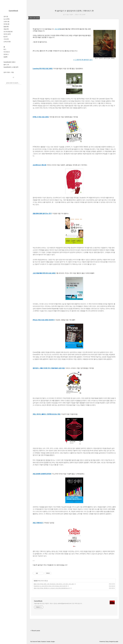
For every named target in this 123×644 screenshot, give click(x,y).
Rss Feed (33, 642)
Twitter (39, 642)
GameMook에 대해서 (9, 62)
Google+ (53, 642)
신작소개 (7, 42)
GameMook (13, 11)
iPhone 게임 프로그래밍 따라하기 (44, 320)
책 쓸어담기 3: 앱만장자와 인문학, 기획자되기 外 (74, 11)
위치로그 (6, 54)
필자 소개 (6, 65)
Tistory (107, 642)
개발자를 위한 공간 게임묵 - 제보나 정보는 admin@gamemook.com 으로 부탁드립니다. (58, 603)
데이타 (7, 34)
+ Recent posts (35, 631)
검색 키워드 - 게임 (9, 72)
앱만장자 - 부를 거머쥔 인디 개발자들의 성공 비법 (49, 368)
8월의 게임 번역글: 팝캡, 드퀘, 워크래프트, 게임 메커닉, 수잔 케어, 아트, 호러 (54, 584)
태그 (5, 49)
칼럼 (6, 27)
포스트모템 (8, 32)
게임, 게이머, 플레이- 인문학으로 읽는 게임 (47, 414)
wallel (117, 642)
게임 (6, 29)
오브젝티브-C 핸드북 (39, 165)
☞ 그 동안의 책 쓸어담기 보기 (83, 60)
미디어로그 (7, 52)
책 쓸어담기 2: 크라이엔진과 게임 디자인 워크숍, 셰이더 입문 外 (50, 586)
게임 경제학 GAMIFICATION (42, 474)
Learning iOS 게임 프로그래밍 (43, 69)
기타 (6, 39)
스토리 (6, 22)
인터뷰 (6, 24)
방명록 (5, 57)
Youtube (48, 642)
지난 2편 (57, 29)
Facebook (43, 642)
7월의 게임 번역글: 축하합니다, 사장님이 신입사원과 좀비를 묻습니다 (52, 588)
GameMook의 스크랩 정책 (11, 67)
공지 (6, 17)
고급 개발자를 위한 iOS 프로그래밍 (44, 273)
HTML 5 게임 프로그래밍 (41, 117)
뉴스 (6, 19)
